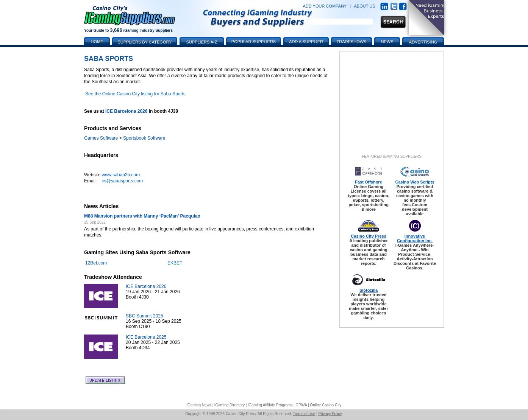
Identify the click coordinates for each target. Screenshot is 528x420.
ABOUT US (365, 6)
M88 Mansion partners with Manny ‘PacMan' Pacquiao (142, 216)
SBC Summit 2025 (144, 316)
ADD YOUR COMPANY (325, 6)
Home (97, 42)
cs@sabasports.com (122, 181)
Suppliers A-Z (202, 42)
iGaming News (199, 405)
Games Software (101, 138)
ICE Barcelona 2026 (126, 111)
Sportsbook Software (144, 138)
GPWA (301, 405)
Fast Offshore (369, 182)
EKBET (175, 263)
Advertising (423, 42)
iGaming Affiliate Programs (270, 405)
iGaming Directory (230, 405)
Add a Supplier (306, 42)
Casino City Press (369, 236)
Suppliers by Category (144, 42)
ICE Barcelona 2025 (146, 337)
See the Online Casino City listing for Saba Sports (135, 94)
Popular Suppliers (254, 42)
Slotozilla (369, 290)
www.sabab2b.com (121, 175)
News (387, 42)
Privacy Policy (330, 414)
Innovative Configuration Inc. (415, 238)
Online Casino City (326, 405)
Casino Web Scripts (415, 182)
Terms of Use (304, 414)
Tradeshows (352, 42)
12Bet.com (96, 263)
